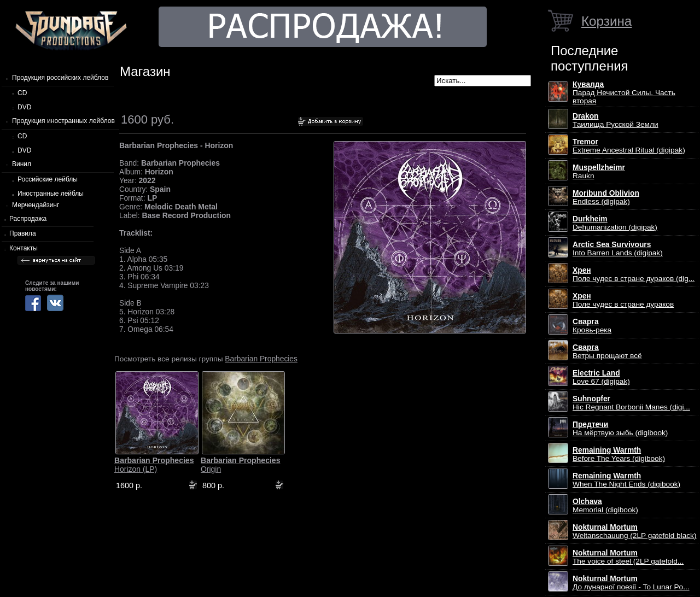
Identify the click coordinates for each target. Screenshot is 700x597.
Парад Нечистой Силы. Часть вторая (624, 93)
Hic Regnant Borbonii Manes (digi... (631, 403)
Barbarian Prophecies (261, 359)
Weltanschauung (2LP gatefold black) (635, 531)
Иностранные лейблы (51, 194)
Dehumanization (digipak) (615, 223)
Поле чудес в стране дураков (623, 300)
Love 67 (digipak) (601, 377)
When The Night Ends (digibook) (626, 480)
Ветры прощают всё (607, 352)
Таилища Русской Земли (616, 120)
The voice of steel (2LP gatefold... (628, 557)
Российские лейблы (48, 179)
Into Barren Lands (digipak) (618, 249)
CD (22, 93)
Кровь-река (592, 326)
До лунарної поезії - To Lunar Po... (631, 583)
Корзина (606, 21)
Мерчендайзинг (36, 205)
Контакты (24, 248)
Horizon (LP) (154, 465)
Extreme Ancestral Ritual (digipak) (629, 146)
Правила (23, 233)
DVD (24, 107)
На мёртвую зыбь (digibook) (620, 429)
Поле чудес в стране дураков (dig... (634, 274)
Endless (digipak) (606, 197)
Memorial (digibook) (605, 506)
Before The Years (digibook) (619, 454)
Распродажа (28, 219)
